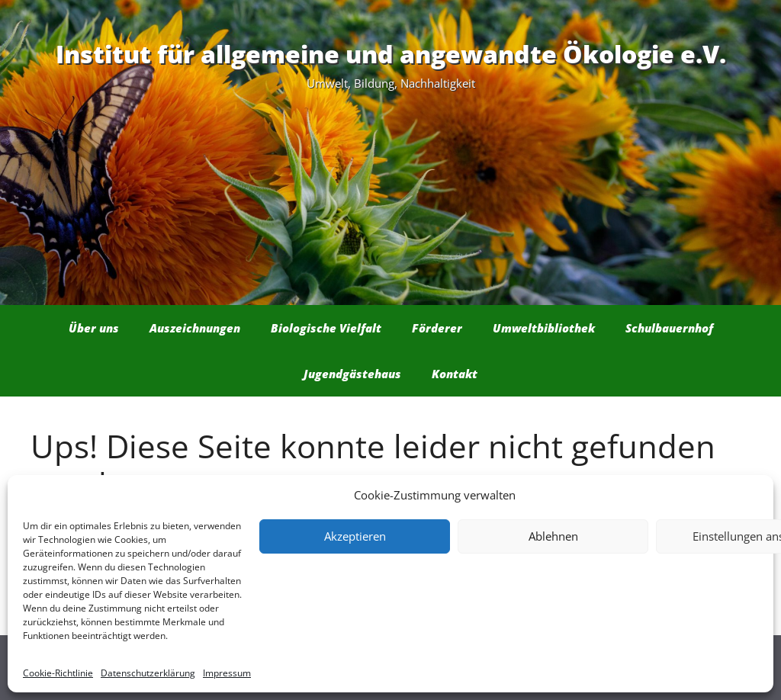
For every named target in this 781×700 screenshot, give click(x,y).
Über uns (94, 328)
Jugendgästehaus (352, 374)
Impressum (227, 673)
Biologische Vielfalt (326, 328)
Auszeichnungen (195, 328)
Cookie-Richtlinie (58, 673)
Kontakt (455, 374)
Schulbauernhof (669, 328)
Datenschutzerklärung (148, 673)
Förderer (437, 328)
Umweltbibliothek (544, 328)
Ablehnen (553, 536)
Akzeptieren (355, 536)
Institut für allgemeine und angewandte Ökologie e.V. (391, 54)
